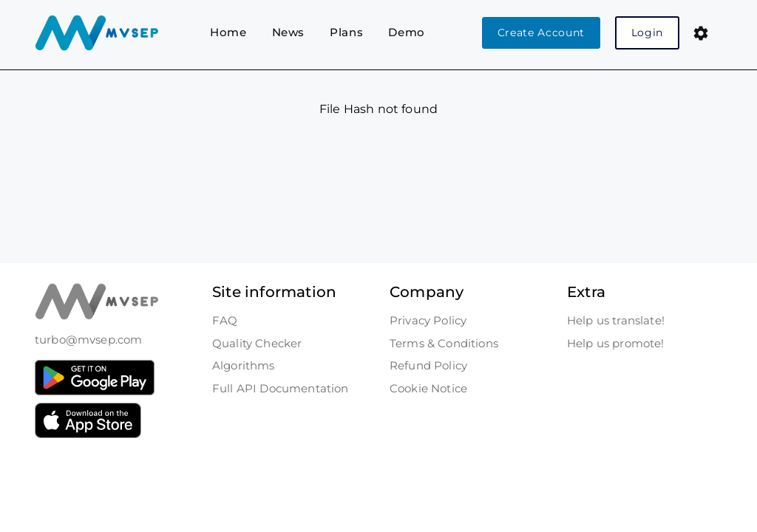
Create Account (541, 33)
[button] (701, 33)
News (289, 32)
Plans (346, 32)
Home (228, 32)
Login (647, 33)
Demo (407, 32)
